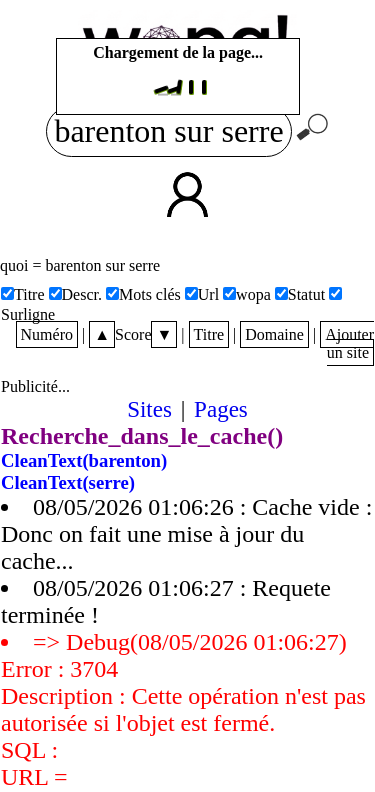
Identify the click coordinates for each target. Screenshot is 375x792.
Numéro (47, 334)
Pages (221, 409)
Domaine (274, 334)
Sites (149, 409)
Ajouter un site (349, 343)
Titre (209, 334)
